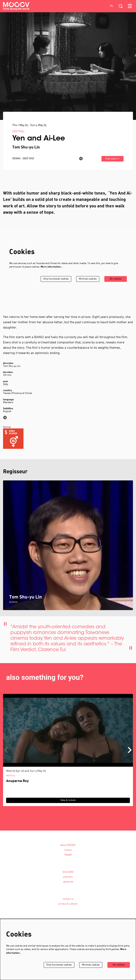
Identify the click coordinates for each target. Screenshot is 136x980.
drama (16, 161)
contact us (68, 901)
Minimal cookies (88, 281)
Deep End (28, 161)
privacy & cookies (68, 906)
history (68, 853)
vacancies (68, 884)
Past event (112, 161)
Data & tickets (68, 803)
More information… (52, 270)
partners (68, 879)
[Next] (130, 752)
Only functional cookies (56, 281)
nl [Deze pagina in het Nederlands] (112, 6)
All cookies (116, 281)
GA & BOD (68, 875)
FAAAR (68, 857)
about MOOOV (68, 848)
